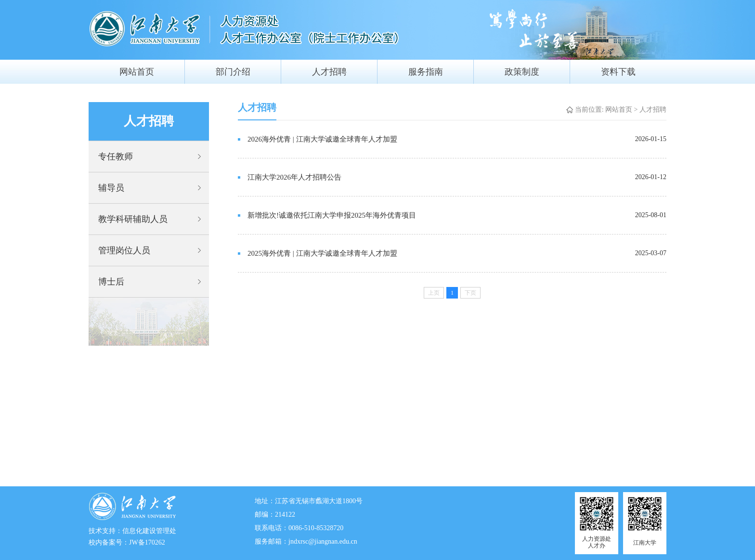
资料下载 (618, 72)
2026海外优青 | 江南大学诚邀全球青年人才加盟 (322, 139)
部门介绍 (233, 72)
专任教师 (116, 156)
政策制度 (522, 72)
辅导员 (111, 188)
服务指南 (426, 72)
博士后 (111, 282)
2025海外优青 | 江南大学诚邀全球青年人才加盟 (322, 253)
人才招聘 (329, 72)
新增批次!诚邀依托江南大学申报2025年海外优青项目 (332, 215)
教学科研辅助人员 (133, 219)
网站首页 (137, 72)
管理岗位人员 (124, 250)
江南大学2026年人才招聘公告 (294, 177)
